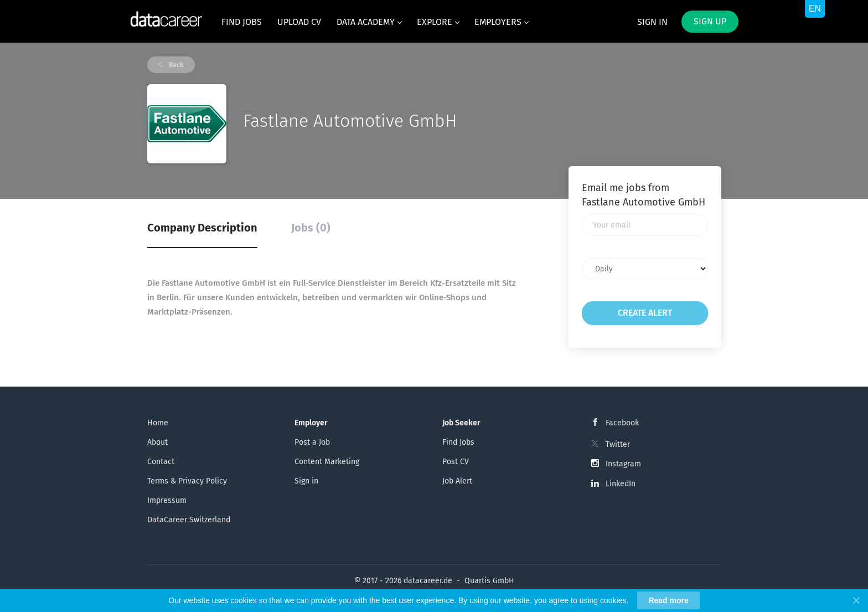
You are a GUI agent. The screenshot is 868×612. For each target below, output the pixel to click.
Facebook (622, 423)
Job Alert (457, 481)
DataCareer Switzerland (189, 520)
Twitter (618, 444)
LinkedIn (621, 484)
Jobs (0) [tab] (311, 228)
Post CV (456, 462)
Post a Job (312, 442)
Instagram (623, 464)
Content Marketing (327, 462)
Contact (161, 462)
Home (158, 423)
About (157, 442)
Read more (668, 600)
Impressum (167, 500)
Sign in (652, 22)
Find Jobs (458, 442)
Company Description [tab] (202, 228)
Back (175, 65)
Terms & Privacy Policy (187, 481)
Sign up (710, 21)
